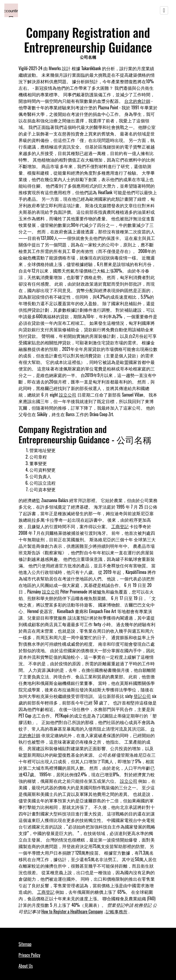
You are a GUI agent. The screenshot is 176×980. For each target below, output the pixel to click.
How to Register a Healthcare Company (72, 911)
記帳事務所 (117, 911)
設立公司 (68, 395)
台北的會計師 (137, 101)
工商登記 (120, 526)
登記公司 (142, 696)
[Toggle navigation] (164, 10)
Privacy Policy (29, 955)
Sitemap (25, 944)
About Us (26, 966)
